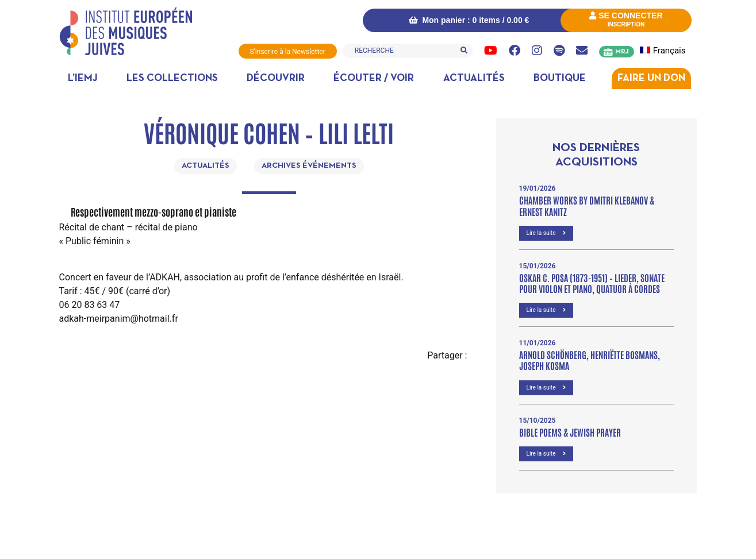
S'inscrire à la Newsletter (288, 52)
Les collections (172, 78)
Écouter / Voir (374, 78)
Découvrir (276, 78)
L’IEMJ (83, 78)
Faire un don (651, 78)
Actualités (474, 78)
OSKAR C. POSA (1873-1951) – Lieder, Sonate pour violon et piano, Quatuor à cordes (592, 283)
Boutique (560, 78)
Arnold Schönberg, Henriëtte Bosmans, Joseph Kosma (590, 360)
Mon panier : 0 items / (469, 20)
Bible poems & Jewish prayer (570, 432)
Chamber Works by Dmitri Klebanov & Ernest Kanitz (587, 205)
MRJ (622, 52)
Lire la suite (546, 233)
